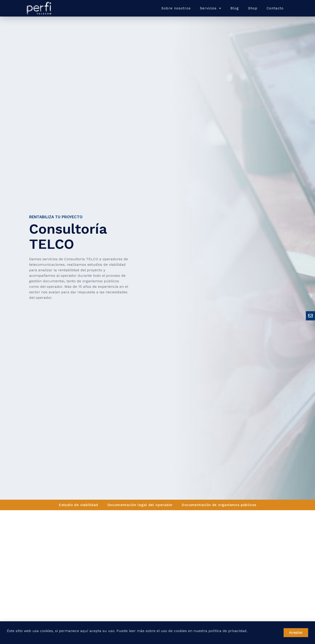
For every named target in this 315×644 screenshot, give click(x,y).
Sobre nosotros (176, 8)
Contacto (275, 8)
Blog (235, 8)
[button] (296, 633)
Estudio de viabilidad (78, 505)
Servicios (211, 8)
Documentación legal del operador (140, 505)
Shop (253, 8)
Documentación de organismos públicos (219, 505)
